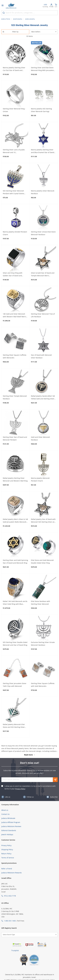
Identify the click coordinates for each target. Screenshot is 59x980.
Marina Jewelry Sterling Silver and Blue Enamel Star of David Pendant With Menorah (43, 151)
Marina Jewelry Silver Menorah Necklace (43, 192)
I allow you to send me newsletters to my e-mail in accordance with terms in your (30, 787)
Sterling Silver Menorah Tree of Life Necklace (43, 315)
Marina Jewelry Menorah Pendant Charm (40, 479)
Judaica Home (6, 19)
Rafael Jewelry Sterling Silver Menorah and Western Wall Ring (15, 479)
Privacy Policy (20, 789)
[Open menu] (2, 6)
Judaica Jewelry (30, 19)
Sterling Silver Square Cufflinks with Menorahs (15, 356)
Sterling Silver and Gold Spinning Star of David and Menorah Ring (15, 562)
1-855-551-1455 (10, 921)
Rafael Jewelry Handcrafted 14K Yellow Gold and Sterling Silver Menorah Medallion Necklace (43, 398)
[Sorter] (44, 32)
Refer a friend (7, 869)
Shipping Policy (7, 850)
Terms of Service (8, 858)
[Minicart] (56, 6)
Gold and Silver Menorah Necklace (40, 438)
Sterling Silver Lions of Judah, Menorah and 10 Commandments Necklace (14, 151)
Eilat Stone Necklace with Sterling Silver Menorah (41, 603)
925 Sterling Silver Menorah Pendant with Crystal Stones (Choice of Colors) (14, 192)
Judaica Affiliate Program (11, 822)
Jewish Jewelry (18, 19)
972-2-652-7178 (10, 896)
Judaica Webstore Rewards (12, 873)
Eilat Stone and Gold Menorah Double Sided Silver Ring (42, 562)
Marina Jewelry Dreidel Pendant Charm (15, 233)
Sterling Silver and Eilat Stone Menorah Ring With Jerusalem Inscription (42, 69)
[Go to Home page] (11, 6)
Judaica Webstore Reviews (11, 826)
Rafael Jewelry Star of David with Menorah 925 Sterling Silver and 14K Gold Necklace (43, 521)
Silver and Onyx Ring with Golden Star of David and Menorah (13, 274)
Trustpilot (15, 950)
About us (5, 810)
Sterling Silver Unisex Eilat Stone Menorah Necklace (43, 233)
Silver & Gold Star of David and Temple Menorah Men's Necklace (43, 274)
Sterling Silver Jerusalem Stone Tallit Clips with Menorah (15, 685)
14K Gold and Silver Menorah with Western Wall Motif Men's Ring (14, 315)
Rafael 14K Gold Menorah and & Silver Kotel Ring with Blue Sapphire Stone (15, 603)
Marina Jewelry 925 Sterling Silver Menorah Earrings (41, 110)
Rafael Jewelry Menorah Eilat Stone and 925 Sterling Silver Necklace (14, 726)
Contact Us (5, 814)
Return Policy (6, 854)
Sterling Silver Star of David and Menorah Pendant (15, 438)
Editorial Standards (9, 830)
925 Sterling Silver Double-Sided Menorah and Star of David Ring (15, 644)
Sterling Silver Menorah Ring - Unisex (14, 110)
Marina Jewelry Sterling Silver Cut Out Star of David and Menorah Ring (14, 69)
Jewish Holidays (7, 834)
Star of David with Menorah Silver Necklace (41, 356)
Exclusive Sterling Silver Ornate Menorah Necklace (43, 644)
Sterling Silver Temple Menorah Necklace (15, 397)
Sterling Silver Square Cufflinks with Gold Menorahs (43, 685)
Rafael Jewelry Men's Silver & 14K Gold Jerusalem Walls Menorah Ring (15, 521)
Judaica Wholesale (8, 818)
